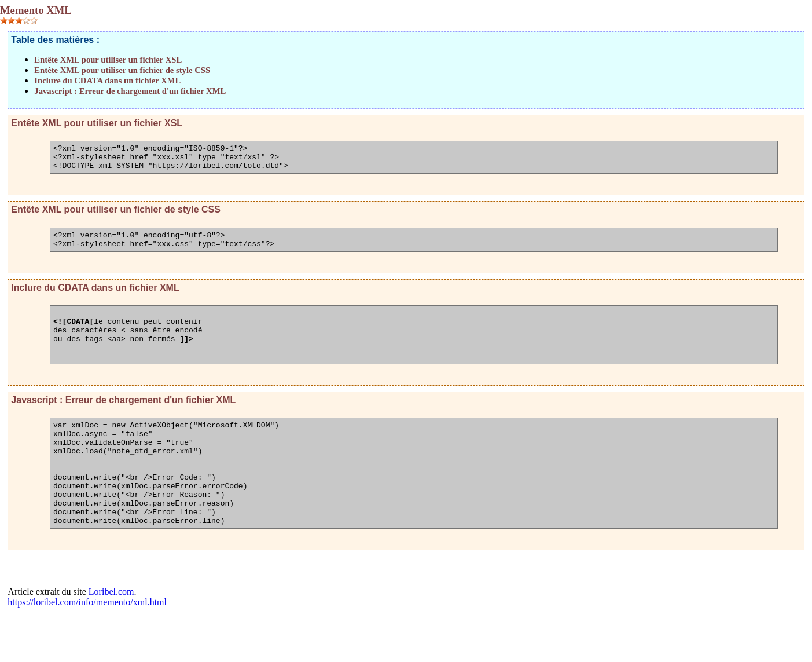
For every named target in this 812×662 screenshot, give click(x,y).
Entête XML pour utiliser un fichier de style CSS (122, 70)
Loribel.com (111, 639)
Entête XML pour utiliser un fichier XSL (108, 60)
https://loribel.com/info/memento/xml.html (87, 649)
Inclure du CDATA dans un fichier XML (107, 81)
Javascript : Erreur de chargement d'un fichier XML (130, 91)
